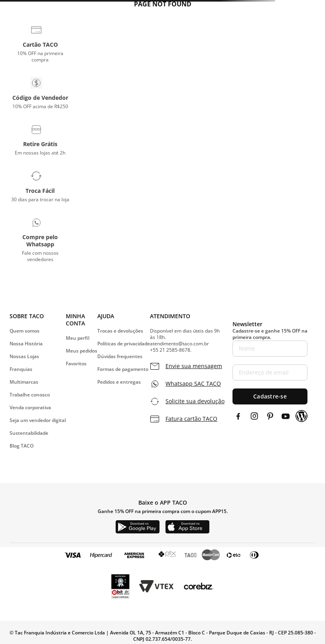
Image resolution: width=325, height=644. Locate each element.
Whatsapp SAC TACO (193, 384)
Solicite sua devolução (195, 401)
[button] (40, 44)
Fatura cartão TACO (191, 419)
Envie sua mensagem (194, 366)
